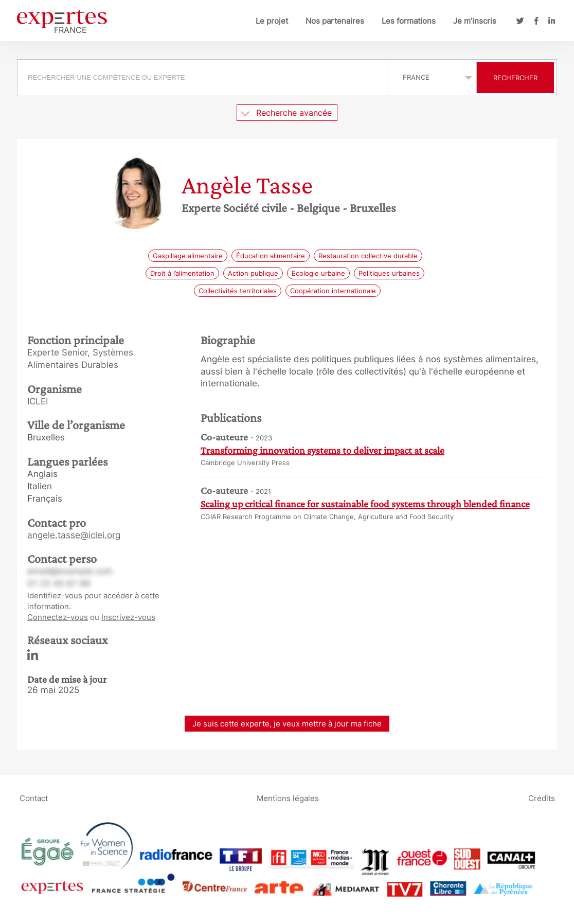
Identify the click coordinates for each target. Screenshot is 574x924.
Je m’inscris (475, 21)
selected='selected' (432, 77)
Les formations (409, 21)
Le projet (272, 21)
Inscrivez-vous (128, 617)
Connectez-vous (58, 617)
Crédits (542, 798)
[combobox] (203, 78)
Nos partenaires (335, 21)
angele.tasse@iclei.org (74, 535)
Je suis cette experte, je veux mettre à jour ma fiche (287, 724)
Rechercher (515, 78)
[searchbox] (202, 78)
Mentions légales (288, 798)
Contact (34, 798)
